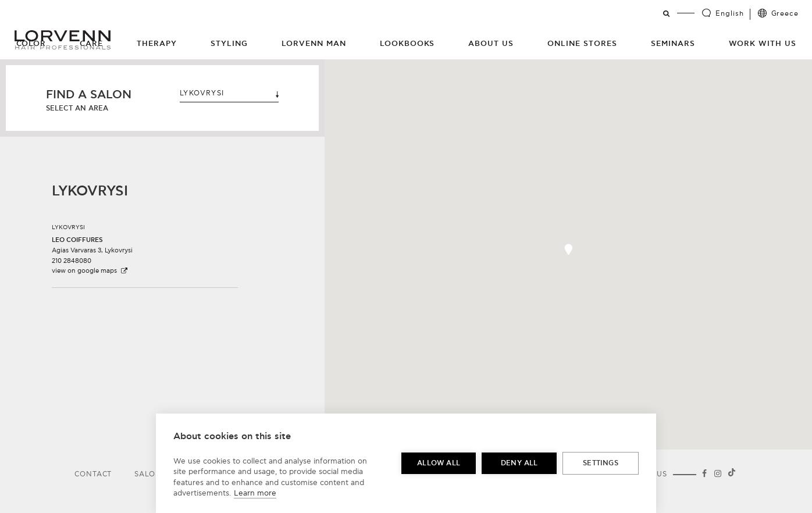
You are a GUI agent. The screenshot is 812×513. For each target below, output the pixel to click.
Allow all (439, 463)
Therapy (157, 44)
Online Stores (582, 44)
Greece (785, 14)
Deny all (519, 463)
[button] (568, 249)
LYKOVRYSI (229, 93)
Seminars (673, 44)
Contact (93, 474)
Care (91, 44)
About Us (491, 44)
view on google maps (90, 271)
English (729, 14)
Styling (229, 44)
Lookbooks (407, 44)
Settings (601, 463)
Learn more (255, 493)
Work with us (763, 44)
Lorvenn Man (314, 44)
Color (31, 44)
